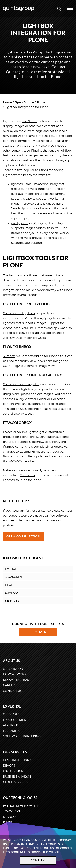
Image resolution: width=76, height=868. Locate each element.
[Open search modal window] (59, 9)
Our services (15, 752)
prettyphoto (20, 223)
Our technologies (20, 798)
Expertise (12, 706)
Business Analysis (17, 777)
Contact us (27, 475)
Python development (21, 806)
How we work (15, 674)
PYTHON (11, 569)
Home (7, 102)
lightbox (17, 184)
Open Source (24, 102)
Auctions (11, 725)
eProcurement (16, 720)
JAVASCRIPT (14, 577)
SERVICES (12, 601)
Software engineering (22, 736)
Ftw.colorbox (12, 432)
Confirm (38, 860)
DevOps (9, 766)
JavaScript (29, 121)
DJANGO (11, 593)
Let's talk (38, 632)
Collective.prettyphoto (19, 313)
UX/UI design (13, 771)
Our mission (13, 669)
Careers (10, 685)
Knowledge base (17, 680)
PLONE (10, 585)
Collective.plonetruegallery (22, 384)
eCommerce (13, 731)
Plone (41, 102)
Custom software (18, 760)
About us (11, 661)
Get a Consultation (23, 536)
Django (9, 817)
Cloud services (16, 782)
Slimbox (9, 356)
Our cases (11, 714)
